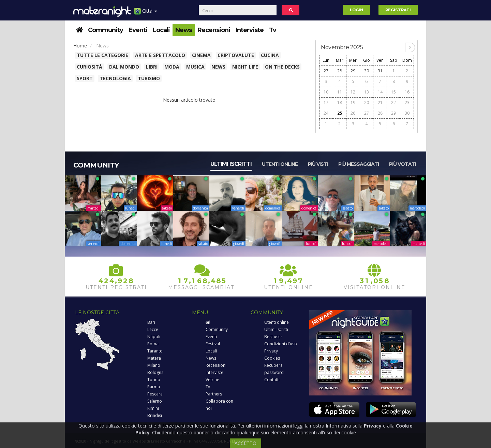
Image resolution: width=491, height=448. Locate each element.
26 (353, 113)
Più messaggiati (359, 164)
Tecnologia (115, 78)
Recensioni (214, 30)
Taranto (155, 351)
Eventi (138, 30)
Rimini (153, 408)
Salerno (155, 401)
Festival (213, 344)
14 (380, 92)
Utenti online (280, 164)
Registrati (398, 10)
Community (106, 30)
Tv (273, 30)
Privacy (271, 351)
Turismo (149, 78)
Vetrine (212, 380)
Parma (154, 387)
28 (340, 71)
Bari (151, 322)
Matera (154, 358)
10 (326, 92)
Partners (214, 394)
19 (353, 103)
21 (380, 103)
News (184, 30)
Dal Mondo (124, 67)
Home (80, 46)
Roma (153, 344)
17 (326, 103)
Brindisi (155, 415)
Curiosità (90, 67)
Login (356, 10)
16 (407, 92)
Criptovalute (236, 55)
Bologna (155, 372)
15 (393, 92)
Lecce (153, 329)
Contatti (272, 380)
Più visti (318, 164)
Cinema (201, 55)
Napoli (154, 337)
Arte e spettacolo (160, 55)
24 (326, 113)
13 (367, 92)
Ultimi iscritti (231, 164)
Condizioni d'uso (281, 344)
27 (326, 71)
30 (367, 71)
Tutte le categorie (102, 55)
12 (353, 92)
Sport (85, 78)
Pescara (155, 394)
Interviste (250, 30)
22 (393, 103)
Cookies (272, 358)
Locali (161, 30)
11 (340, 92)
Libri (152, 67)
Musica (195, 67)
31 (380, 71)
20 (367, 103)
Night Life (245, 67)
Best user (273, 337)
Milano (154, 365)
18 (340, 103)
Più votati (403, 164)
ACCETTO (245, 443)
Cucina (270, 55)
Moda (172, 67)
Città (146, 13)
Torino (154, 380)
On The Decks (282, 67)
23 (407, 103)
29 (353, 71)
